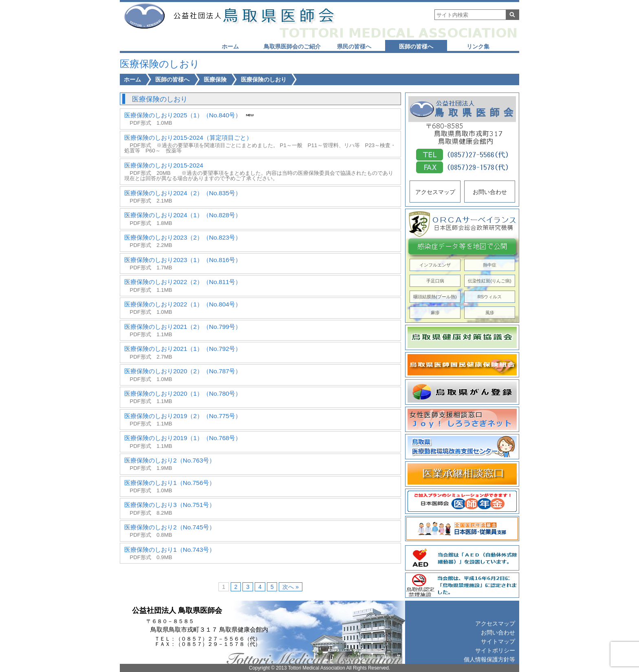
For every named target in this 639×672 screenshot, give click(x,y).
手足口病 (435, 281)
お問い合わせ (490, 192)
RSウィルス (490, 297)
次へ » (291, 587)
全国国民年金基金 (462, 529)
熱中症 (490, 265)
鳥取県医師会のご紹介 (292, 46)
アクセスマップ (435, 192)
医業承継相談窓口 (462, 474)
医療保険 (215, 79)
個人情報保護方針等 (489, 659)
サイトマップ (498, 641)
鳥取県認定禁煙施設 (462, 585)
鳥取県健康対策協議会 (462, 337)
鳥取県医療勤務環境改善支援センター (462, 447)
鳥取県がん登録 (462, 392)
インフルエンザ (435, 265)
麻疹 (435, 313)
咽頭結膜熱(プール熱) (435, 297)
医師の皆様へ (416, 46)
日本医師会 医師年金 (462, 501)
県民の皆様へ (354, 46)
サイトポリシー (495, 650)
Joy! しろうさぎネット (462, 419)
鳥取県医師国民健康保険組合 (462, 365)
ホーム (230, 46)
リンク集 (478, 46)
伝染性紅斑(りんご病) (489, 281)
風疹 (490, 313)
